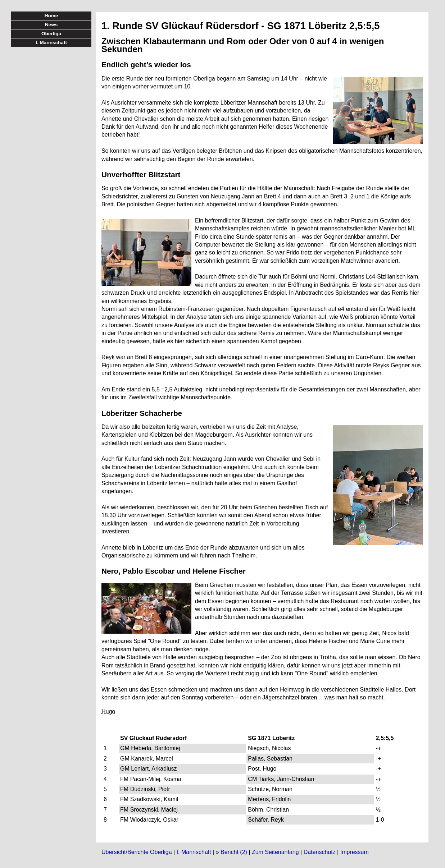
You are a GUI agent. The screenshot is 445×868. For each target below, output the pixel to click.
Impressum (355, 852)
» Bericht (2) (231, 852)
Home (51, 16)
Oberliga (51, 34)
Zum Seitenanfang (275, 852)
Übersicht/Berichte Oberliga (137, 852)
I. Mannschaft (194, 852)
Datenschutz (320, 852)
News (51, 25)
